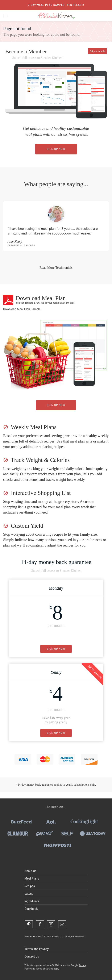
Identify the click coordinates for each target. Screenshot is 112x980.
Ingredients (32, 901)
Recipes (30, 886)
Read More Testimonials (56, 268)
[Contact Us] (62, 924)
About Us (31, 871)
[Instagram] (51, 924)
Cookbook (31, 909)
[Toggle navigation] (6, 16)
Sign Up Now (56, 149)
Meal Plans (32, 879)
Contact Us (32, 956)
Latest (29, 894)
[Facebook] (40, 924)
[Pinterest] (29, 924)
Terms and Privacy (37, 949)
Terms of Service (44, 969)
